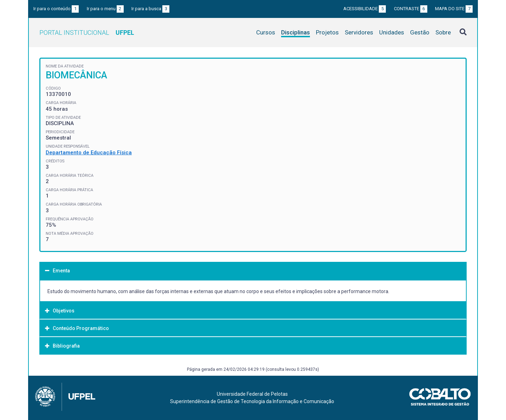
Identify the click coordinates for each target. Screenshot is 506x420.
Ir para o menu (105, 9)
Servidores (359, 32)
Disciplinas (296, 32)
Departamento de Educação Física (89, 153)
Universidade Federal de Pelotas (252, 394)
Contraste (411, 9)
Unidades (392, 32)
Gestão (420, 32)
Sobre (443, 32)
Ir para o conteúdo (56, 9)
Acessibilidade (365, 9)
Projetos (327, 32)
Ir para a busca (150, 9)
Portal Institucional (87, 33)
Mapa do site (454, 9)
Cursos (266, 32)
